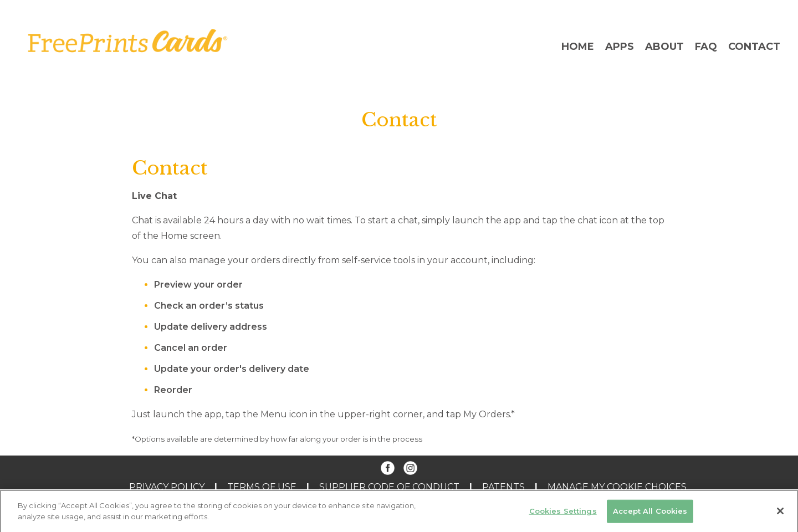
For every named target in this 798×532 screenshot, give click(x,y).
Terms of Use (262, 487)
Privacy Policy (167, 487)
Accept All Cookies (650, 514)
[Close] (780, 515)
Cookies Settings (563, 514)
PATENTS (503, 487)
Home (578, 47)
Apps (620, 47)
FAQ (706, 47)
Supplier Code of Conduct (389, 487)
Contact (754, 47)
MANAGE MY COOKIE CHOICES (617, 487)
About (664, 47)
